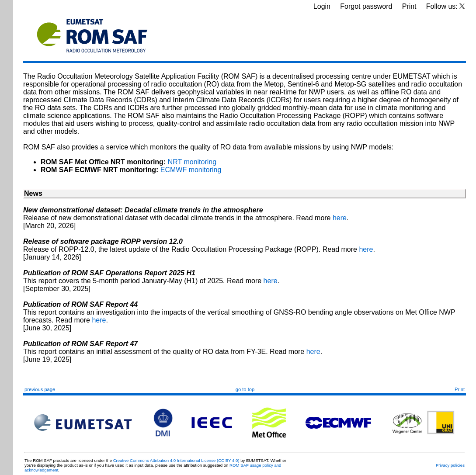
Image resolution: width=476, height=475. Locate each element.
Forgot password (366, 6)
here (340, 218)
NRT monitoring (192, 162)
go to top (245, 389)
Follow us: (445, 6)
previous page (40, 389)
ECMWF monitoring (191, 170)
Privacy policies (450, 465)
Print (409, 6)
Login (322, 6)
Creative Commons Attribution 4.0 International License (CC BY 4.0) (176, 460)
